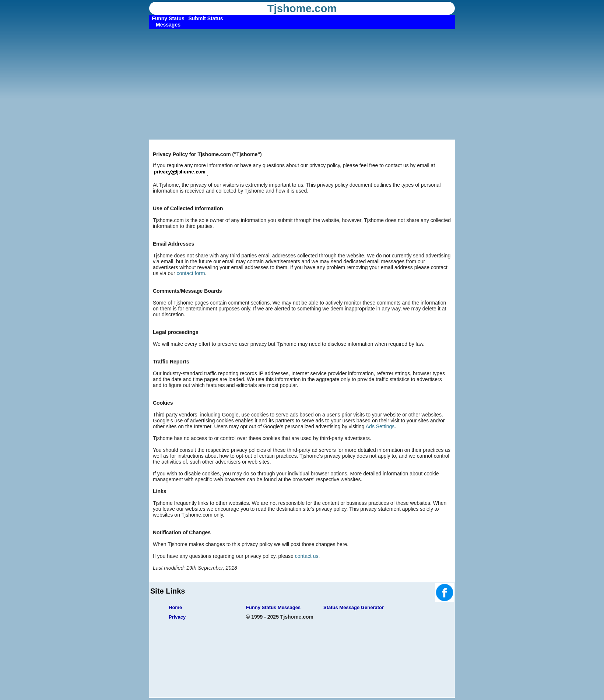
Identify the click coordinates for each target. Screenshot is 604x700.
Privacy (177, 617)
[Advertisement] (302, 84)
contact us (307, 556)
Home (175, 607)
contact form (191, 273)
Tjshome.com (302, 8)
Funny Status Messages (273, 607)
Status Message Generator (354, 607)
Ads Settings (380, 426)
